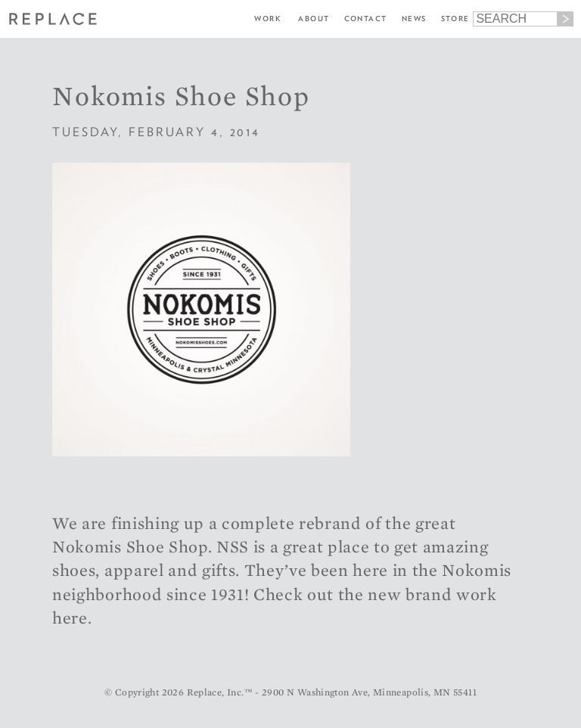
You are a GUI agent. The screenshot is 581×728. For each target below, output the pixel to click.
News (414, 19)
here (70, 617)
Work (267, 19)
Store (455, 19)
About (314, 19)
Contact (366, 19)
